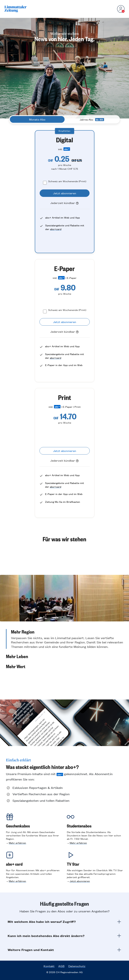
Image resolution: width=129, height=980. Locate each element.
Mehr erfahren (17, 843)
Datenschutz (77, 966)
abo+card (56, 229)
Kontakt (49, 966)
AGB (61, 966)
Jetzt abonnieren (80, 881)
